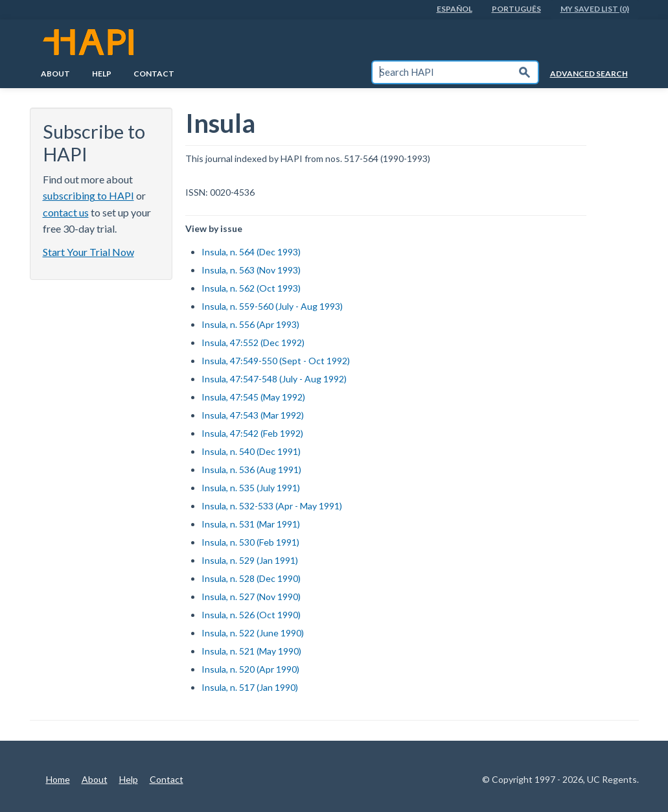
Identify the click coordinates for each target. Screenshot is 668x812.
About (55, 74)
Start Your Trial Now (88, 252)
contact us (66, 212)
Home (58, 779)
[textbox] (442, 72)
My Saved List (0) (595, 9)
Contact (154, 74)
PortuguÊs (516, 9)
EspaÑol (455, 9)
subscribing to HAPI (88, 195)
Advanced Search (589, 74)
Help (102, 74)
